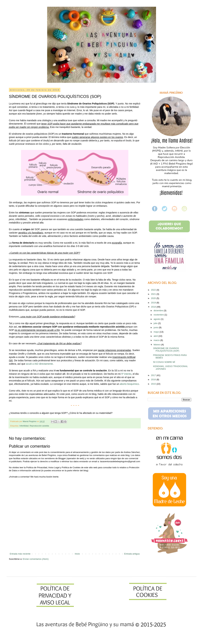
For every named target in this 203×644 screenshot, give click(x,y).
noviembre (159, 315)
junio (156, 327)
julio (156, 323)
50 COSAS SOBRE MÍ (164, 362)
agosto (157, 319)
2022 (154, 290)
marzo (157, 340)
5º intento (126, 374)
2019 (154, 303)
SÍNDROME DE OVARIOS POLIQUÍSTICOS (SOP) (166, 350)
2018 (154, 307)
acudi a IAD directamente (40, 364)
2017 (154, 375)
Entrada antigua (132, 554)
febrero (157, 345)
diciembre (159, 310)
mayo (157, 332)
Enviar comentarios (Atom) (36, 559)
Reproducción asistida (39, 426)
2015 (154, 384)
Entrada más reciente (20, 554)
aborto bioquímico (129, 384)
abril (156, 336)
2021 (154, 294)
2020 (154, 298)
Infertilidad (24, 426)
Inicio (77, 554)
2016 (154, 379)
